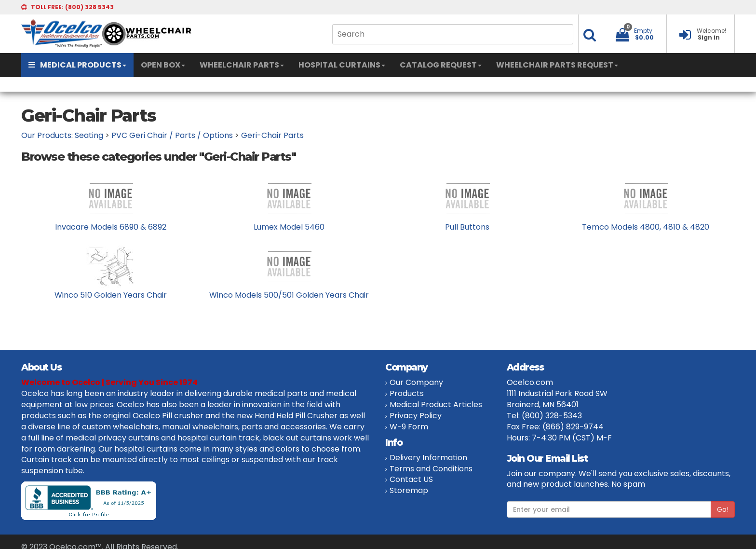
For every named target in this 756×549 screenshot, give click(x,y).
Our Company (416, 382)
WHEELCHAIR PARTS (242, 65)
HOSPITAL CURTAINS (342, 65)
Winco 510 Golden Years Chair (111, 295)
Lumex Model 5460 (289, 227)
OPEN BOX (163, 65)
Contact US (411, 479)
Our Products (46, 135)
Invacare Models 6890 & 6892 (111, 227)
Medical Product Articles (436, 405)
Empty (643, 31)
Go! (723, 509)
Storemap (409, 490)
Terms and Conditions (431, 469)
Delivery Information (428, 458)
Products (407, 393)
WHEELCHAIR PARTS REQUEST (557, 65)
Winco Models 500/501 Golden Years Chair (289, 295)
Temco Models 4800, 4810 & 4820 (646, 227)
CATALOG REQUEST (441, 65)
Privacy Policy (416, 416)
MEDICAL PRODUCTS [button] (77, 65)
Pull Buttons (467, 227)
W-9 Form (409, 427)
